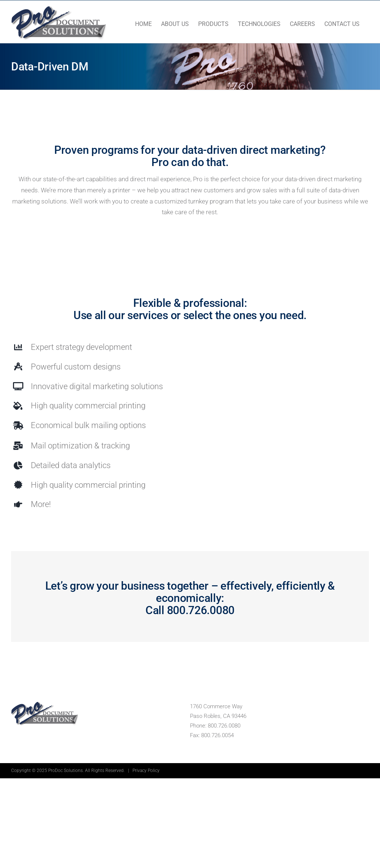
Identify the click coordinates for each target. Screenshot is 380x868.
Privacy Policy (146, 771)
